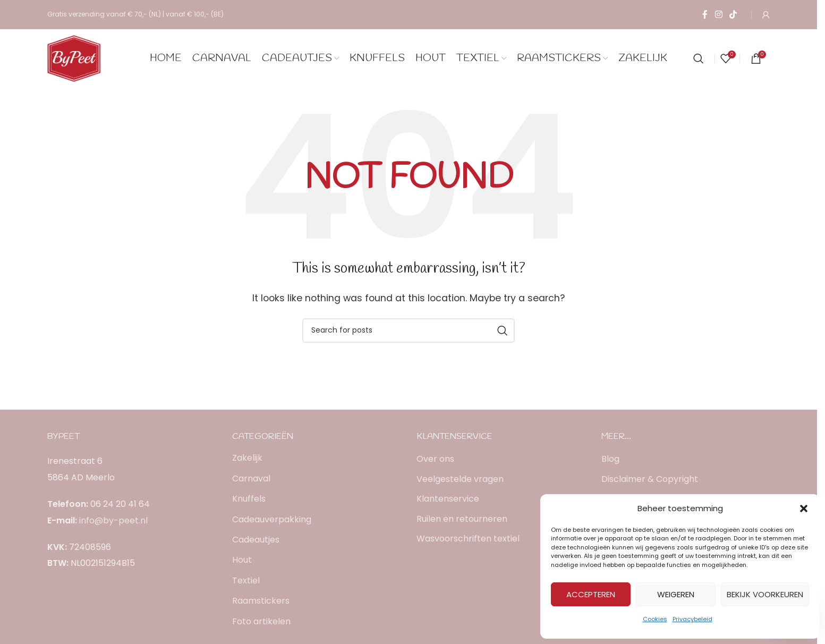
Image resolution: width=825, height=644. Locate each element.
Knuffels (249, 499)
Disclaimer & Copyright (650, 479)
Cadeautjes (256, 540)
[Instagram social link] (718, 15)
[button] (804, 509)
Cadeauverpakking (272, 519)
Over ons (435, 459)
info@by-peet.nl (113, 520)
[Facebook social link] (705, 15)
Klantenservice (448, 499)
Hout (242, 560)
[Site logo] (74, 58)
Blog (610, 459)
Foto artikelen (261, 621)
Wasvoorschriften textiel (468, 539)
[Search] (699, 58)
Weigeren (676, 594)
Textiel (246, 581)
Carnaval (251, 478)
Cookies (655, 619)
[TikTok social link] (733, 15)
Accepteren (591, 594)
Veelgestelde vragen (460, 479)
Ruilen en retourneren (462, 519)
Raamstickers (261, 601)
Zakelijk (247, 458)
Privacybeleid (692, 619)
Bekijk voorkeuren (765, 594)
